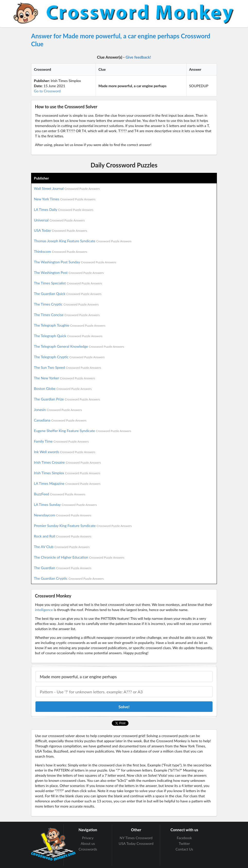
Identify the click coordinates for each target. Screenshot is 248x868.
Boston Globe (63, 388)
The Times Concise (67, 315)
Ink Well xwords (65, 452)
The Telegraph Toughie (70, 325)
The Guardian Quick (68, 294)
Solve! (124, 707)
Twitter (184, 843)
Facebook (184, 838)
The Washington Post (69, 272)
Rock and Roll (63, 536)
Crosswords (88, 849)
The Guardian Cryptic (69, 578)
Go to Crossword (47, 91)
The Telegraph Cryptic (69, 357)
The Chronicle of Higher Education (79, 557)
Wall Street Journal (67, 188)
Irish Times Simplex (67, 473)
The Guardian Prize (67, 399)
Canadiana (60, 420)
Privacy (88, 838)
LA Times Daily (64, 209)
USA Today (61, 230)
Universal (59, 220)
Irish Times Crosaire (67, 462)
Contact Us (184, 849)
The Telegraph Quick (68, 336)
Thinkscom (61, 251)
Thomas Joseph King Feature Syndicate (83, 241)
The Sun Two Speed (67, 367)
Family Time (61, 441)
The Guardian (63, 568)
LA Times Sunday (65, 504)
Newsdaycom (63, 515)
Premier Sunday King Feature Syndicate (83, 526)
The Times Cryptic (66, 304)
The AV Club (62, 547)
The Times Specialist (68, 283)
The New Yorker (65, 378)
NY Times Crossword (136, 838)
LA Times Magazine (67, 483)
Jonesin (58, 410)
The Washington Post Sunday (75, 262)
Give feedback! (138, 57)
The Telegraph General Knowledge (79, 346)
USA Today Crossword (136, 843)
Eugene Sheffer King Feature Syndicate (82, 431)
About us (88, 843)
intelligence (44, 610)
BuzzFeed (60, 494)
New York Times (65, 199)
